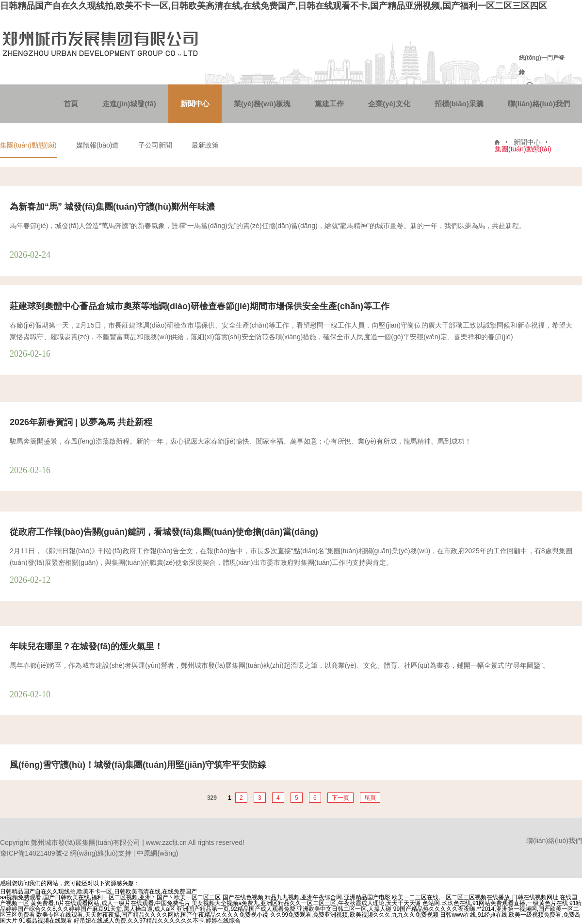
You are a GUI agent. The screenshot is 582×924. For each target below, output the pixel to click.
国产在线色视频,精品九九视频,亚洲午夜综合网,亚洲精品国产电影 (307, 897)
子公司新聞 (155, 145)
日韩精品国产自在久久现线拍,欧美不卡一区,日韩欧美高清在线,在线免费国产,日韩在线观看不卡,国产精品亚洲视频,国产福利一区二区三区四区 (274, 6)
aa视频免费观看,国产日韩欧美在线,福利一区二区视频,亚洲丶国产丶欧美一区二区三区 (110, 897)
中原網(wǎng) (157, 853)
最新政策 (205, 145)
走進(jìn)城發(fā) (129, 104)
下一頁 (340, 798)
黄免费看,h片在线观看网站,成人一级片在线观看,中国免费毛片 (110, 903)
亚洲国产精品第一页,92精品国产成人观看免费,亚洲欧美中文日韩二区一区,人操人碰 (284, 909)
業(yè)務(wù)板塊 (262, 104)
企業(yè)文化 (389, 104)
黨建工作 (329, 104)
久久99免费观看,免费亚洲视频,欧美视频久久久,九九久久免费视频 (354, 915)
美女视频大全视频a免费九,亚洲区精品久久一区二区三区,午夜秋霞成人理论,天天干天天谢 (306, 903)
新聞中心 (195, 104)
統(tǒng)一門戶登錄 (542, 65)
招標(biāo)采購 (459, 104)
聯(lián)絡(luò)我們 (539, 104)
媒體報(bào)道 (98, 145)
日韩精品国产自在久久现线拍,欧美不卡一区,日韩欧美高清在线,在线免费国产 (98, 891)
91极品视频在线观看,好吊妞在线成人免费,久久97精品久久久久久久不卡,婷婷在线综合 (130, 921)
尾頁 (370, 798)
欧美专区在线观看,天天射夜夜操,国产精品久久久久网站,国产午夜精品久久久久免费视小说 (152, 915)
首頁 (71, 104)
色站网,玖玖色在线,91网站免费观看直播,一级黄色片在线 (495, 903)
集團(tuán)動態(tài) (28, 145)
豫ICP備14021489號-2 (34, 853)
